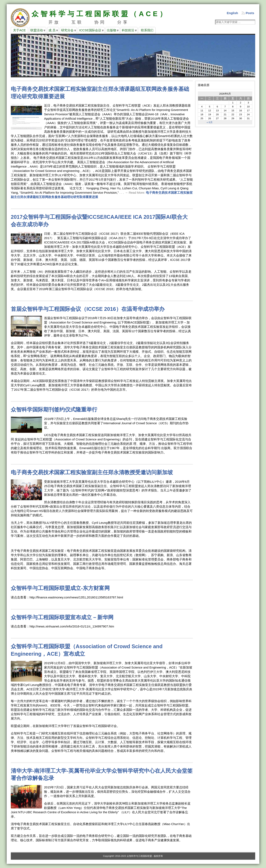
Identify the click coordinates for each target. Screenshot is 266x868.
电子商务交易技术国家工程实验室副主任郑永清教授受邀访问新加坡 (92, 472)
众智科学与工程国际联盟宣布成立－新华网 (62, 617)
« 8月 (209, 122)
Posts (250, 13)
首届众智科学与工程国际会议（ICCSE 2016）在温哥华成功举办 (88, 309)
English (232, 13)
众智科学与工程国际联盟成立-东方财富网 (60, 588)
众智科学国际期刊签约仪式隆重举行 (54, 410)
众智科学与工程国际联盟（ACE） (100, 14)
